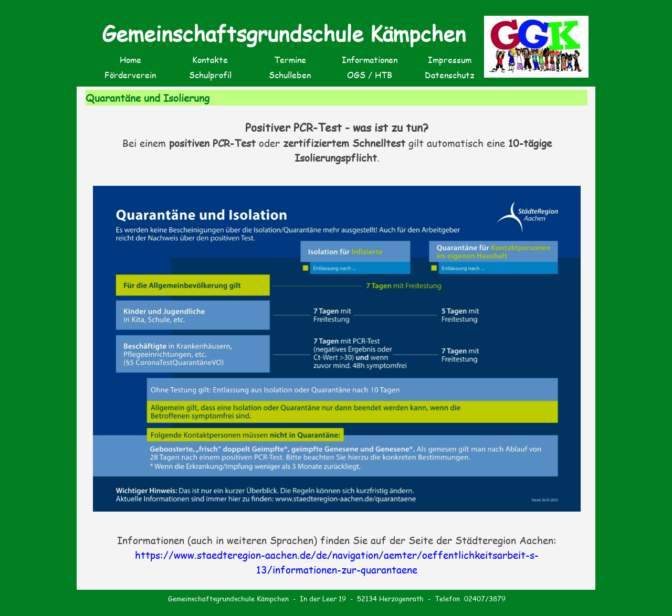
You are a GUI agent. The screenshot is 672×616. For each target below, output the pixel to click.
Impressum (450, 60)
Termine (290, 60)
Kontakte (210, 60)
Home (130, 60)
